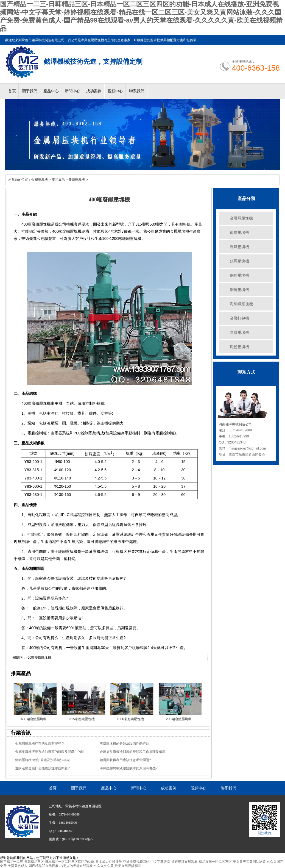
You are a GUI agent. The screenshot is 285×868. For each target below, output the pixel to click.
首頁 (12, 91)
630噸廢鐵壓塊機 (33, 719)
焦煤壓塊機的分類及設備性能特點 (124, 744)
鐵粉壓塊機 (239, 347)
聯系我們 (137, 91)
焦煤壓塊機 (239, 332)
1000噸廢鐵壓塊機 (130, 719)
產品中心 (51, 91)
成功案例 (94, 91)
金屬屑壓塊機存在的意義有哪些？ (40, 744)
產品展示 (58, 180)
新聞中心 (72, 91)
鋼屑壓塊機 (239, 275)
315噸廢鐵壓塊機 (82, 719)
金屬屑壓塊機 (241, 218)
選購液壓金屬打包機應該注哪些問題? (42, 768)
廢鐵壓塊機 (77, 180)
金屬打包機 (239, 318)
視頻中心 (115, 91)
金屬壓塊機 (40, 180)
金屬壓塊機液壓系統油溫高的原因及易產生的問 (50, 752)
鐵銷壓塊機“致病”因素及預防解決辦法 (43, 760)
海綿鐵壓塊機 (241, 304)
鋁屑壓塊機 (239, 261)
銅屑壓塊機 (239, 290)
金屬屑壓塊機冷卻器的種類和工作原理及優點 (133, 752)
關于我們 (30, 91)
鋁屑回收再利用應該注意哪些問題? (125, 760)
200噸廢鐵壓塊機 (178, 719)
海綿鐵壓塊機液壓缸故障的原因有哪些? (129, 768)
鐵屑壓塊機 (239, 232)
